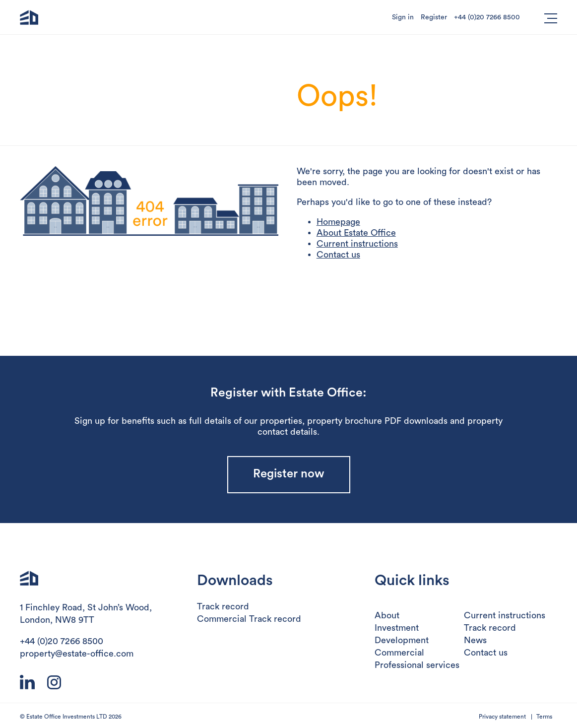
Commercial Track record (249, 619)
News (475, 640)
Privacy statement (502, 717)
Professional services (417, 665)
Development (402, 640)
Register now (289, 474)
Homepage (338, 222)
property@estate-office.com (77, 654)
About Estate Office (356, 233)
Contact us (338, 255)
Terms (544, 717)
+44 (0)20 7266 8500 (487, 17)
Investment (397, 628)
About (387, 615)
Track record (223, 606)
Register (434, 17)
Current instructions (357, 244)
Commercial (399, 653)
